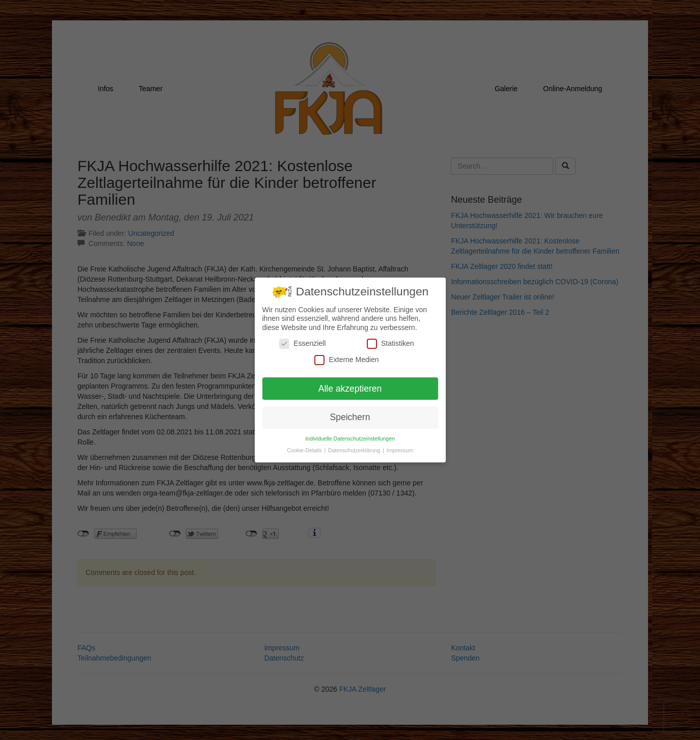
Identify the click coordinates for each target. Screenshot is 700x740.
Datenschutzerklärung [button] (355, 450)
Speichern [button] (350, 417)
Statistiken (391, 344)
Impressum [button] (400, 450)
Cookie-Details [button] (305, 450)
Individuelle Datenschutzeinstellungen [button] (350, 438)
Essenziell (302, 344)
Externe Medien (346, 359)
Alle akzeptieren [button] (350, 388)
